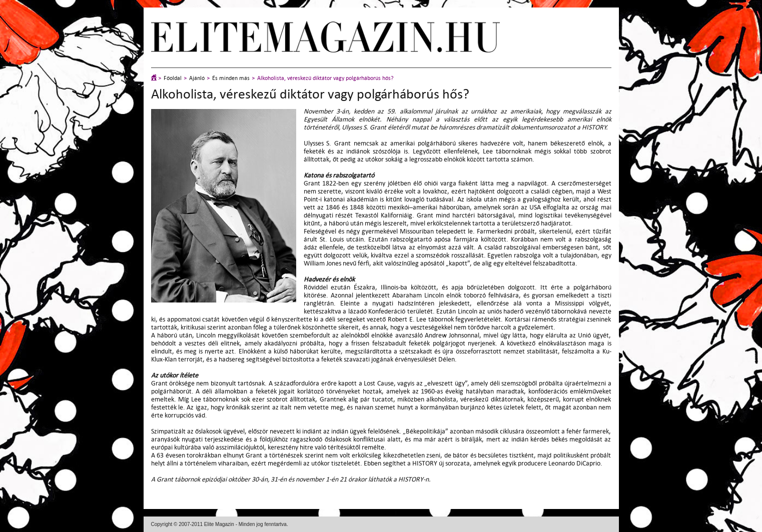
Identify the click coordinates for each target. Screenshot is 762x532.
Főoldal (173, 78)
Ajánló (197, 78)
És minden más (231, 78)
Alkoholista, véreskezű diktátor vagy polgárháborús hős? (325, 78)
